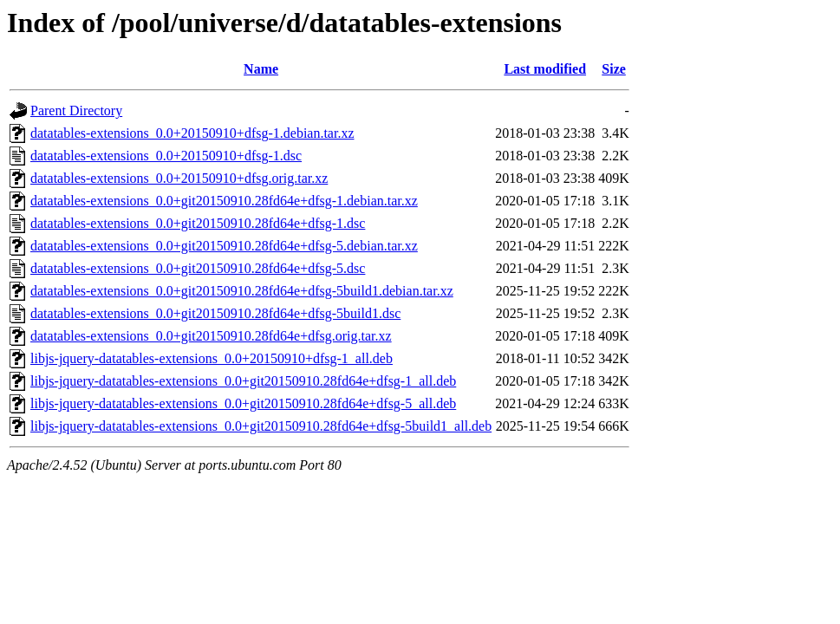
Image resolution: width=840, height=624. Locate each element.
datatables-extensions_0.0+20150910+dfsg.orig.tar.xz (179, 178)
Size (614, 69)
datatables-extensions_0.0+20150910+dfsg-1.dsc (166, 156)
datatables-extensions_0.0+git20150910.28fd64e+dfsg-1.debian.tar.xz (224, 201)
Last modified (545, 69)
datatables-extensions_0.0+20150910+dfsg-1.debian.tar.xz (192, 133)
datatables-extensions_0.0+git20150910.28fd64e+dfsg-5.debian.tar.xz (224, 246)
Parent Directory (76, 110)
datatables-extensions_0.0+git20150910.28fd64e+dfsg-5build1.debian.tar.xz (242, 291)
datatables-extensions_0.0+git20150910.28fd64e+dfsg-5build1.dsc (215, 313)
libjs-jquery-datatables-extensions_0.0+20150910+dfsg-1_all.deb (212, 358)
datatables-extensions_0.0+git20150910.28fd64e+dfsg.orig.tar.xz (211, 336)
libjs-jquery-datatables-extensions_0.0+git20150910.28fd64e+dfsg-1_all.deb (243, 381)
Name (261, 69)
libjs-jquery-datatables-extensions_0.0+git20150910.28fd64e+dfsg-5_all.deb (243, 403)
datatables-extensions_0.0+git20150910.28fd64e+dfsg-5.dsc (198, 268)
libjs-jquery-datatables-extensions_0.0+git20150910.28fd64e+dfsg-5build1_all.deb (261, 426)
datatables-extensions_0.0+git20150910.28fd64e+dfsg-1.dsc (198, 223)
